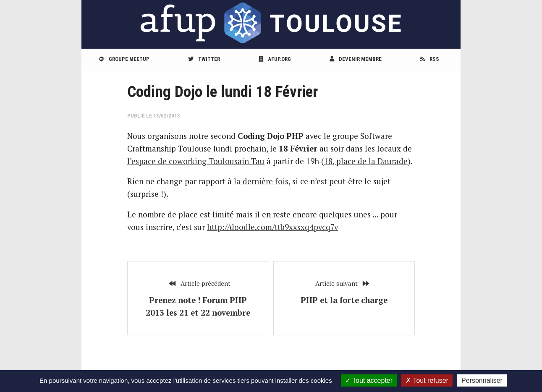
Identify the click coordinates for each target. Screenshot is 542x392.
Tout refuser (427, 380)
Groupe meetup (124, 59)
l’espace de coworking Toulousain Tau (196, 161)
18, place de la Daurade (366, 161)
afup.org (275, 59)
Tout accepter (369, 380)
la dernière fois (261, 181)
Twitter (204, 59)
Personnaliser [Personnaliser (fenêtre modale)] (482, 380)
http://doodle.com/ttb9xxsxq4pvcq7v (272, 227)
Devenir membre (356, 59)
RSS (430, 59)
